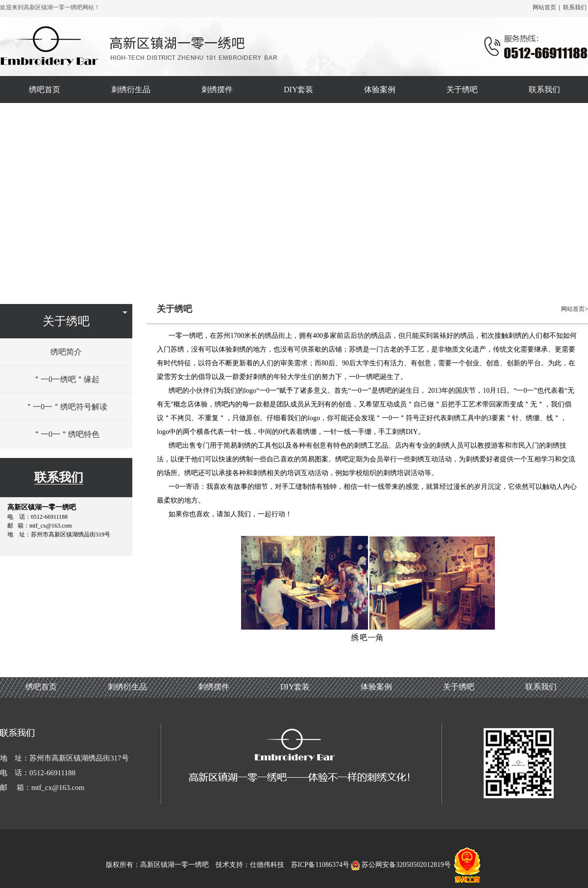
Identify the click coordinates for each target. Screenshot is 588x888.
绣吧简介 (66, 352)
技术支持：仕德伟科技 (250, 865)
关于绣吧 (66, 321)
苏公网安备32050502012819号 (402, 865)
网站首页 (544, 7)
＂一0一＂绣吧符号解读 (66, 407)
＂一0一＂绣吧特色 (66, 434)
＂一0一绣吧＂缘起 (66, 379)
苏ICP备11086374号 (320, 865)
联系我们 (575, 7)
